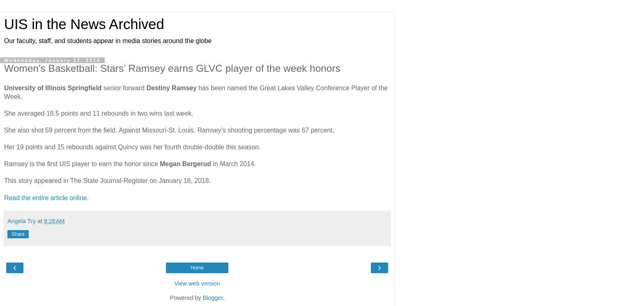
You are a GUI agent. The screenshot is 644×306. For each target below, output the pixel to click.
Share (18, 234)
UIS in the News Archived (84, 24)
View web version (197, 283)
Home (197, 268)
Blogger (213, 298)
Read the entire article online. (46, 198)
